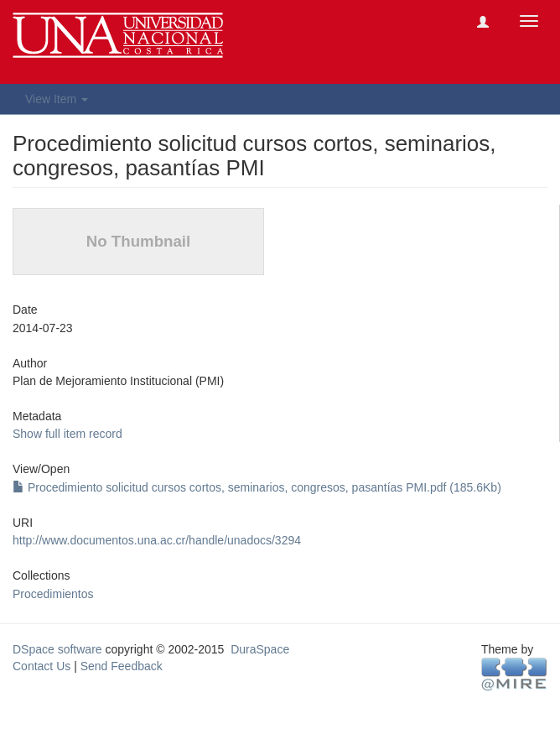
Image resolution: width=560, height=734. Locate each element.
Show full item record (67, 434)
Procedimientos (53, 594)
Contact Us (41, 666)
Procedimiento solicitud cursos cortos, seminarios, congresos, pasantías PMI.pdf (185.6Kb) (257, 487)
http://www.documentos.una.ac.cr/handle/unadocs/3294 (157, 540)
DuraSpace (260, 649)
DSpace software (57, 649)
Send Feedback (122, 666)
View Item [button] (57, 99)
